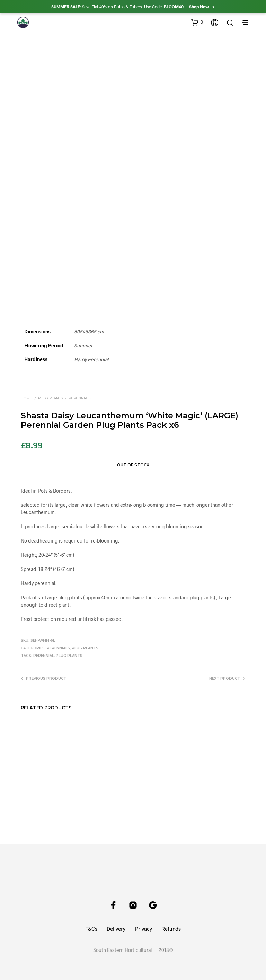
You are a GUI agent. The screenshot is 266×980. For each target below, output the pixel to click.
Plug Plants (50, 398)
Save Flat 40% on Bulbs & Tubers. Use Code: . (133, 7)
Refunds (171, 929)
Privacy (143, 929)
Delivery (116, 929)
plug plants (69, 656)
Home (26, 398)
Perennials (80, 398)
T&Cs (91, 929)
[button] (197, 22)
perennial (44, 656)
